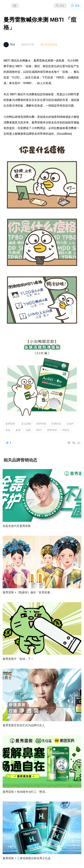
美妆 (8, 430)
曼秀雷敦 (10, 424)
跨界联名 (56, 424)
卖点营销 (26, 424)
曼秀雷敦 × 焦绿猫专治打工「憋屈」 (25, 792)
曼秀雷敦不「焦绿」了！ (18, 659)
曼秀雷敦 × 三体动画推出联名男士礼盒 (27, 858)
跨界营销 (41, 424)
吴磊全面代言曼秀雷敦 (17, 526)
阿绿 (13, 44)
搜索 (62, 6)
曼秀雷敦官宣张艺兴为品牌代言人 (24, 725)
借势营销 (52, 430)
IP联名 (66, 430)
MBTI (39, 430)
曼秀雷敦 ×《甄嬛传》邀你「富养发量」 (28, 592)
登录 (77, 6)
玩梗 (28, 430)
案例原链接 (51, 44)
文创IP (70, 424)
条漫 (18, 430)
